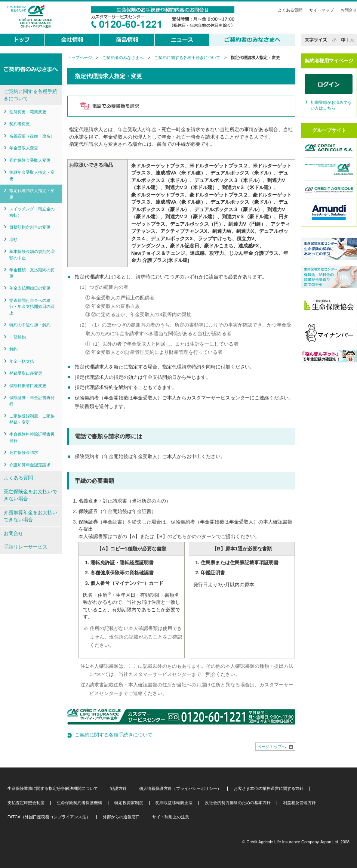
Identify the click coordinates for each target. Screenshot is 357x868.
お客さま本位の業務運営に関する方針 (269, 789)
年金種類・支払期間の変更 (32, 273)
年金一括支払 (22, 361)
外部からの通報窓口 (121, 817)
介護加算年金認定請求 (30, 465)
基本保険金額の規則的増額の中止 (32, 255)
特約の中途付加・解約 (30, 325)
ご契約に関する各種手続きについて (187, 58)
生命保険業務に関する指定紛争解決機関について (53, 789)
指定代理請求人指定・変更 (32, 194)
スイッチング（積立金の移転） (32, 212)
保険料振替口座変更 (28, 386)
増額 (13, 240)
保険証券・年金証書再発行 (32, 401)
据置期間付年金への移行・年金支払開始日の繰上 (32, 307)
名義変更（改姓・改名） (32, 136)
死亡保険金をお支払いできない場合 (30, 495)
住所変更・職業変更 (28, 112)
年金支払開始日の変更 (30, 288)
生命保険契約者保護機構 (79, 803)
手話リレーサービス (26, 547)
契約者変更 (20, 124)
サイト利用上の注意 (171, 817)
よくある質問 (290, 10)
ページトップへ (272, 747)
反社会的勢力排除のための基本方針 (238, 803)
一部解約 (18, 337)
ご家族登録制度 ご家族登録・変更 (32, 419)
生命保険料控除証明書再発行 (32, 437)
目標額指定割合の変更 (30, 227)
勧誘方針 (119, 789)
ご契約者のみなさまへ (123, 58)
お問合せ (349, 10)
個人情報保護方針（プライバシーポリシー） (180, 789)
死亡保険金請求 (24, 452)
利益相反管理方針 (299, 803)
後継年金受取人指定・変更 (32, 175)
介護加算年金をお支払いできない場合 (30, 516)
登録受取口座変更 (26, 373)
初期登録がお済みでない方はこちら (331, 105)
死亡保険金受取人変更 (30, 160)
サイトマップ (321, 10)
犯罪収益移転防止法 (174, 803)
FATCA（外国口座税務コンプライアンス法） (49, 817)
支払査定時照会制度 (26, 803)
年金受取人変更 (24, 148)
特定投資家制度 (129, 803)
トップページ (80, 58)
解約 (13, 349)
